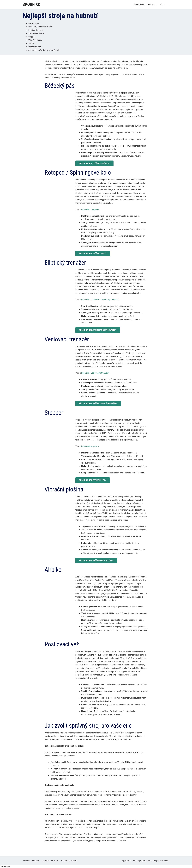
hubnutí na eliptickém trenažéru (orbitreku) (100, 300)
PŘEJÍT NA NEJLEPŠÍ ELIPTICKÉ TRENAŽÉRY (98, 330)
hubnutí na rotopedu (90, 209)
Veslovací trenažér (36, 34)
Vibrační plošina (35, 40)
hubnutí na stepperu (90, 446)
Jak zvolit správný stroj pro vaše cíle (44, 50)
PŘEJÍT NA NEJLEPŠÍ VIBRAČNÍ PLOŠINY (96, 560)
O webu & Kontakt (30, 861)
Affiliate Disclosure (66, 861)
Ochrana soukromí (48, 861)
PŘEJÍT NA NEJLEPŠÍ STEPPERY (93, 480)
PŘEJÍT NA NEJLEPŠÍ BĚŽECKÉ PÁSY (94, 163)
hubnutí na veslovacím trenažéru (95, 373)
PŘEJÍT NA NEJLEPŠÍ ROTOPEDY (93, 253)
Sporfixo (31, 4)
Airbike (31, 43)
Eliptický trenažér (36, 30)
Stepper (32, 37)
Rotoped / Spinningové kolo (40, 27)
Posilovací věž (35, 47)
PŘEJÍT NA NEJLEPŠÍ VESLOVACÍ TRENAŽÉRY (98, 403)
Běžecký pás (34, 23)
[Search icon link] (169, 5)
